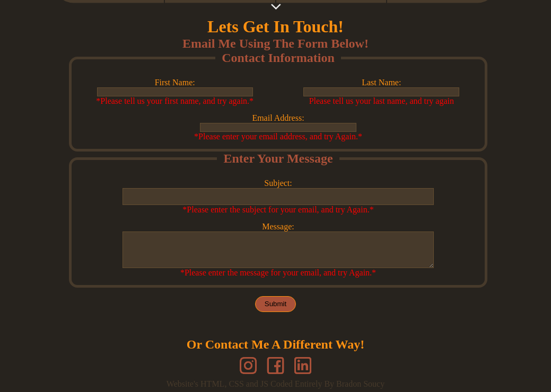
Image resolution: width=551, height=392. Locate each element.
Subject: (278, 183)
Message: (278, 230)
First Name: (175, 82)
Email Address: (278, 118)
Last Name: (381, 82)
